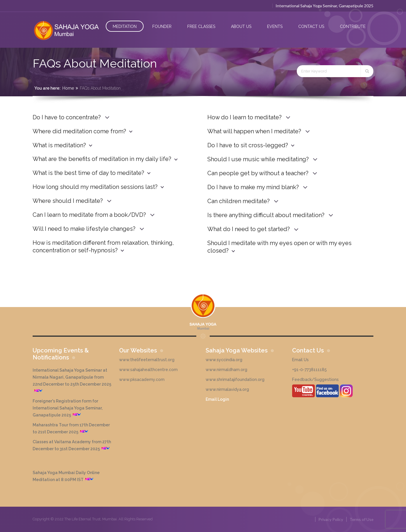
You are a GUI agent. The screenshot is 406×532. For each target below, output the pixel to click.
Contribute (353, 26)
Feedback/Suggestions (315, 380)
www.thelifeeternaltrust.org (147, 360)
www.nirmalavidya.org (227, 389)
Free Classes (201, 26)
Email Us (300, 360)
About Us (241, 26)
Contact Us (311, 26)
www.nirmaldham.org (226, 370)
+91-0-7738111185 (309, 370)
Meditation (125, 26)
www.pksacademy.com (142, 380)
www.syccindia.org (224, 360)
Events (275, 26)
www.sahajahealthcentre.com (148, 370)
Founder (162, 26)
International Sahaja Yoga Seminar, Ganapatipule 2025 (324, 6)
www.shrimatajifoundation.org (235, 380)
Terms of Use (361, 519)
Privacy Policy (330, 519)
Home (68, 88)
